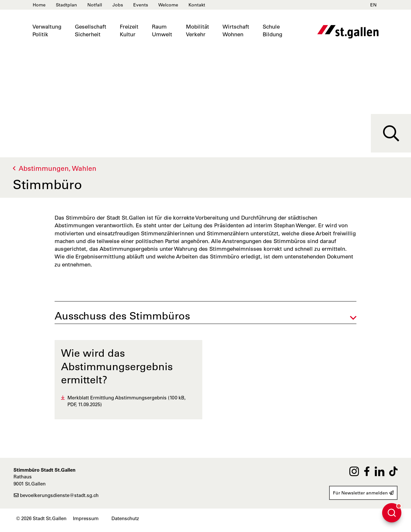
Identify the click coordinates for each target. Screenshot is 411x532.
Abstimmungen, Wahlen (57, 168)
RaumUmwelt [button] (162, 31)
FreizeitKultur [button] (129, 31)
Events (141, 5)
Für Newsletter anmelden (363, 493)
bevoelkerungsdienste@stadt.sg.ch (56, 495)
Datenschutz (125, 518)
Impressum (86, 518)
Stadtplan (66, 5)
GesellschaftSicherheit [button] (91, 31)
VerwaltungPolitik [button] (47, 31)
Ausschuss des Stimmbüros (122, 316)
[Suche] (391, 133)
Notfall (95, 5)
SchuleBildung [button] (272, 31)
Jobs (118, 5)
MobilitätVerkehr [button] (197, 31)
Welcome (168, 5)
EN (373, 5)
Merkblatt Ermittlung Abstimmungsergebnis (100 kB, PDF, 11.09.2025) (127, 401)
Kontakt (197, 5)
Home (39, 5)
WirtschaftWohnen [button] (236, 31)
